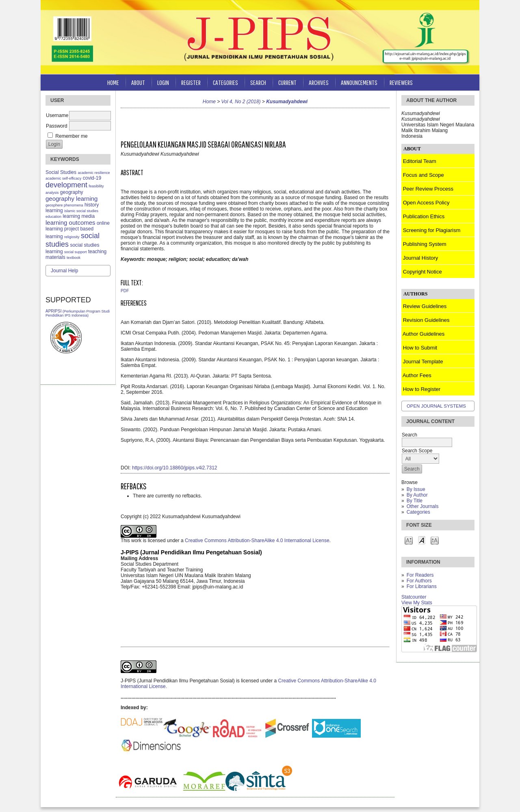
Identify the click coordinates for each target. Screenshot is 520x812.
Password (57, 126)
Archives (319, 82)
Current (287, 82)
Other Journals (423, 506)
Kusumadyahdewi (287, 102)
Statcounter (414, 597)
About (138, 82)
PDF (125, 291)
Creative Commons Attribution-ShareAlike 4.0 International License (257, 541)
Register (191, 82)
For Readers (420, 575)
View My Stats (417, 603)
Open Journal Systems (436, 406)
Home (113, 82)
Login (163, 82)
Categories (418, 512)
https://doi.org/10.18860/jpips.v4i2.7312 (174, 468)
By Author (417, 495)
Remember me (71, 136)
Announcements (359, 82)
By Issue (416, 489)
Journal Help (64, 271)
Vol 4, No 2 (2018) (241, 102)
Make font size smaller (409, 540)
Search (258, 82)
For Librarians (422, 586)
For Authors (419, 581)
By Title (415, 501)
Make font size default (422, 540)
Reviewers (401, 82)
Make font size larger (435, 540)
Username (57, 115)
